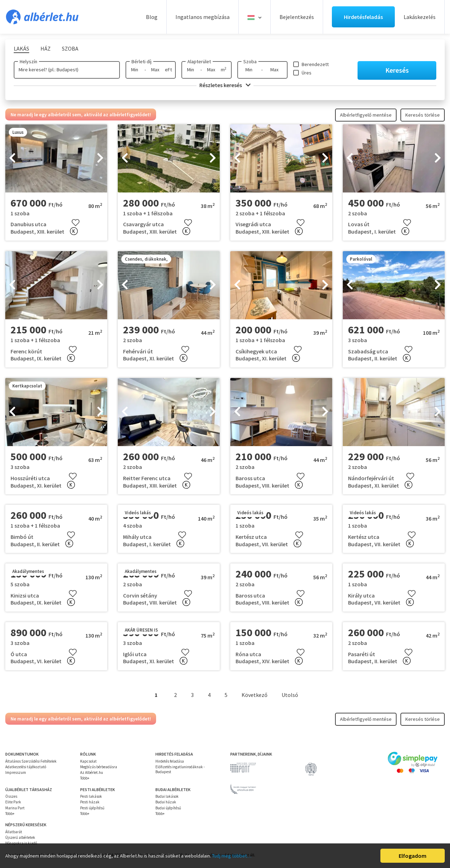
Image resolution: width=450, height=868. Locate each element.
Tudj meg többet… (232, 856)
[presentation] (12, 158)
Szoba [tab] (70, 48)
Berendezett (315, 64)
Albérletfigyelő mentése (366, 115)
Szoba (250, 61)
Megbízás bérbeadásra (99, 767)
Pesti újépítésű (92, 808)
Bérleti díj (142, 61)
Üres (307, 73)
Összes (11, 796)
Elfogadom (413, 856)
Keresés (397, 70)
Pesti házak (90, 802)
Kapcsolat (88, 761)
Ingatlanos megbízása (202, 17)
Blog (152, 17)
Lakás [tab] (21, 48)
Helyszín (28, 61)
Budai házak (166, 802)
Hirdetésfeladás (363, 17)
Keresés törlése (423, 115)
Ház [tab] (46, 48)
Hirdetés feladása (170, 761)
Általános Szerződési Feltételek (31, 761)
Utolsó (290, 695)
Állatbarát (14, 832)
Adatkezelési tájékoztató (26, 767)
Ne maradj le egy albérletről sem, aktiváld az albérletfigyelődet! (81, 115)
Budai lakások (167, 796)
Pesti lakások (91, 796)
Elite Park (13, 802)
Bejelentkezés (297, 17)
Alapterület (199, 61)
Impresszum (16, 772)
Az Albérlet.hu (92, 772)
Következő (255, 695)
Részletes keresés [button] (225, 85)
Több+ (85, 778)
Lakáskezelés (420, 17)
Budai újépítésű (168, 808)
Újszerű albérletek (20, 837)
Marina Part (15, 808)
